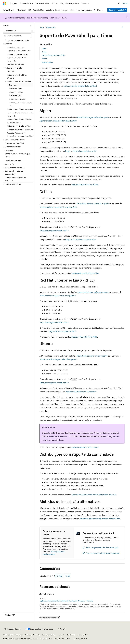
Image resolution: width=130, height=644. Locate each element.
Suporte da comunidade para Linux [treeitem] (20, 104)
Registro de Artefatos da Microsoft (80, 151)
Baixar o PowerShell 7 (117, 10)
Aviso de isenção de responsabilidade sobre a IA (21, 635)
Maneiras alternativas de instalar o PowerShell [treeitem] (20, 114)
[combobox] (18, 31)
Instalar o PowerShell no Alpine (85, 185)
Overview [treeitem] (10, 71)
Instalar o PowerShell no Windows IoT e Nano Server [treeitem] (20, 121)
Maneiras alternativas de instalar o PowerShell (100, 518)
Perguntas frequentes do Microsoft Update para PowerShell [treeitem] (20, 135)
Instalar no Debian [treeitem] (16, 92)
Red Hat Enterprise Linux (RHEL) (53, 55)
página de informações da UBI (62, 331)
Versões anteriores (49, 635)
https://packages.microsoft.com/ (53, 231)
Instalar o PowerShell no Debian (85, 273)
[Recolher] (30, 25)
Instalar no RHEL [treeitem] (15, 96)
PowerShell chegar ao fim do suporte (93, 117)
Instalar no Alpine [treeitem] (16, 89)
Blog (61, 635)
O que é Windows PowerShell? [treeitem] (18, 51)
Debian (44, 52)
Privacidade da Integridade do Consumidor (19, 638)
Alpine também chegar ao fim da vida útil (57, 121)
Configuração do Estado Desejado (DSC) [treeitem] (18, 155)
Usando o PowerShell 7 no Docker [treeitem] (20, 129)
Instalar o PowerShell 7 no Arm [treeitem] (19, 126)
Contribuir (71, 635)
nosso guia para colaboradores (53, 553)
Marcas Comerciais (62, 638)
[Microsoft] (5, 3)
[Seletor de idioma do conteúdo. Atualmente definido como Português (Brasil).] (12, 629)
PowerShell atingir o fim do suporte (92, 356)
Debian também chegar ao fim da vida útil (58, 207)
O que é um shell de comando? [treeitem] (19, 54)
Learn (42, 27)
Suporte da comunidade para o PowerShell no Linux (94, 495)
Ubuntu (44, 58)
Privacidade (82, 635)
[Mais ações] (122, 27)
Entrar (125, 3)
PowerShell (50, 27)
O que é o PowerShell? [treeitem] (15, 47)
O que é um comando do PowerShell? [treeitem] (17, 59)
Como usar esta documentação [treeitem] (17, 40)
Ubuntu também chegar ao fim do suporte (58, 359)
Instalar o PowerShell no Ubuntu (85, 447)
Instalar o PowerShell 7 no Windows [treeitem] (17, 76)
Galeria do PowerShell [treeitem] (13, 160)
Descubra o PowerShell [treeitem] (16, 64)
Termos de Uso (46, 638)
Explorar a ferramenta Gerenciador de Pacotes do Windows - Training (66, 601)
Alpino (44, 49)
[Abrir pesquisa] (119, 3)
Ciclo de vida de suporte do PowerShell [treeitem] (15, 179)
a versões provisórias (58, 436)
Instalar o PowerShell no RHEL (84, 337)
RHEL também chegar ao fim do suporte (57, 296)
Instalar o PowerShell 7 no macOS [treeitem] (20, 109)
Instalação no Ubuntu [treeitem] (17, 99)
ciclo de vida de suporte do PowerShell (80, 86)
